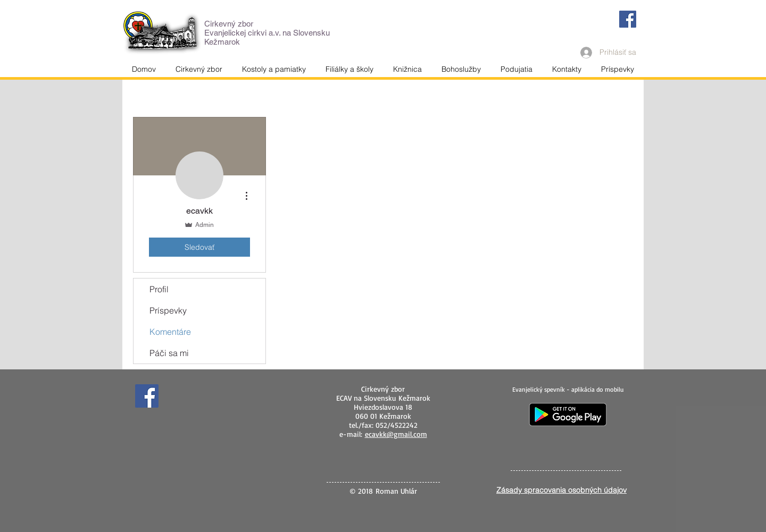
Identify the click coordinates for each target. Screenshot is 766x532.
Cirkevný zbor (229, 24)
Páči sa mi (169, 353)
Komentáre (170, 332)
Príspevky (168, 310)
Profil (159, 289)
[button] (567, 69)
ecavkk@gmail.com (396, 434)
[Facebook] (628, 19)
